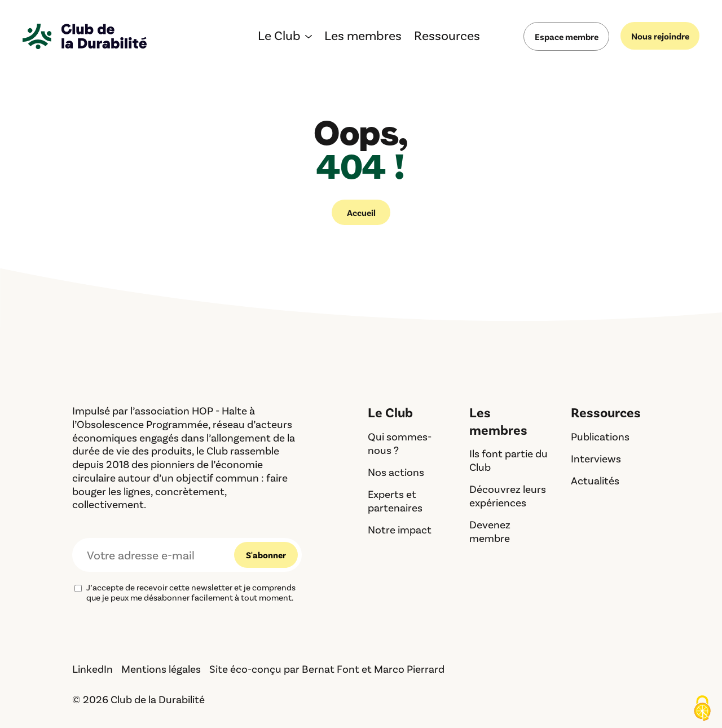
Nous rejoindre (660, 36)
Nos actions (396, 472)
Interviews (596, 458)
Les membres (363, 37)
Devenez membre (490, 531)
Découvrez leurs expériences (508, 495)
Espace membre (567, 36)
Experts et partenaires (395, 500)
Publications (600, 436)
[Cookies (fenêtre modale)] (702, 709)
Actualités (595, 480)
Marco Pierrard (409, 669)
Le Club (279, 37)
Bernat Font (331, 669)
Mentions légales (161, 669)
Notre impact (400, 529)
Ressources (447, 37)
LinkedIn (93, 669)
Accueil (361, 212)
